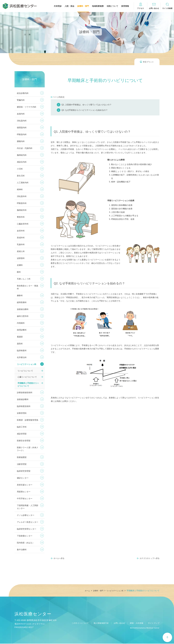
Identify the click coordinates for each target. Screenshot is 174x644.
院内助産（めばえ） (26, 543)
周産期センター (24, 492)
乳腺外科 (21, 244)
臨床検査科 (22, 351)
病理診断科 (22, 330)
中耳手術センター (25, 499)
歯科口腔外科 (23, 316)
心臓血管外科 (23, 224)
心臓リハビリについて (27, 377)
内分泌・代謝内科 (25, 148)
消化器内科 (22, 121)
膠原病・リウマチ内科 (27, 107)
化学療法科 (22, 357)
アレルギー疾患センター (28, 522)
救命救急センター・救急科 (28, 287)
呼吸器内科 (22, 134)
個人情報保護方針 (98, 623)
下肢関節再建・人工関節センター (28, 507)
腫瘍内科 (21, 141)
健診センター (23, 478)
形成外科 (21, 238)
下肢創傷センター (25, 536)
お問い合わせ (117, 623)
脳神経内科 (22, 155)
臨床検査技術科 (24, 406)
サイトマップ (153, 623)
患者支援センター (25, 485)
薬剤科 (20, 344)
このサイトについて (76, 623)
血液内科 (21, 114)
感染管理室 (22, 434)
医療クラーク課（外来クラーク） (28, 449)
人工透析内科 (23, 183)
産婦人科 (21, 251)
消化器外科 (22, 196)
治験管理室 (22, 464)
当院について (112, 6)
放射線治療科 (23, 309)
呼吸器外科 (22, 203)
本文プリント (148, 62)
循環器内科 (22, 128)
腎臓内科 (21, 100)
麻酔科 (20, 296)
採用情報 (125, 6)
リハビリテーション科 (27, 364)
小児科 (20, 169)
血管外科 (21, 231)
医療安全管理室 (24, 441)
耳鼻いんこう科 (24, 279)
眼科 (19, 272)
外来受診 (58, 6)
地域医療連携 (98, 6)
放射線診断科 (23, 399)
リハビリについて (25, 371)
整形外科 (21, 217)
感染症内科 (22, 162)
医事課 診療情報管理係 (28, 420)
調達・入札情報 (135, 623)
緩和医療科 (22, 302)
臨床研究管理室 (24, 471)
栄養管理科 (22, 413)
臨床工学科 (22, 427)
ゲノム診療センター (26, 515)
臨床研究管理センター (27, 529)
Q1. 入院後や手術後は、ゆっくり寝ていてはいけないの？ (87, 105)
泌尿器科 (21, 258)
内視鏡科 (21, 323)
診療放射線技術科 (25, 393)
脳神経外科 (22, 210)
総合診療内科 (23, 93)
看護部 (20, 337)
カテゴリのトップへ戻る (150, 558)
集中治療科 (22, 550)
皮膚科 (20, 265)
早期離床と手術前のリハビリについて (28, 385)
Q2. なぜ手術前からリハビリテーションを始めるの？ (85, 110)
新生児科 (21, 176)
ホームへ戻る (59, 558)
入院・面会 (69, 6)
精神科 (20, 189)
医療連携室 (22, 457)
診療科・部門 (83, 6)
